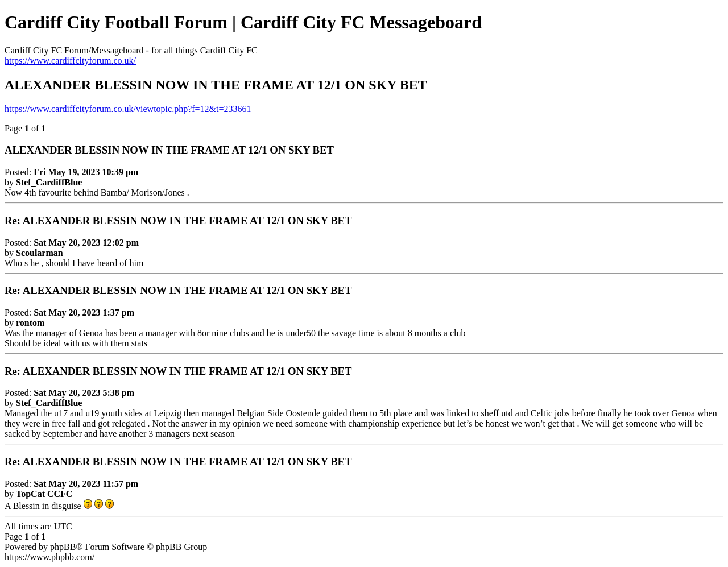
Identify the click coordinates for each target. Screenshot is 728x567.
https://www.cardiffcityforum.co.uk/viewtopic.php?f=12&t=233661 (128, 109)
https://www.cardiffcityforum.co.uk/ (70, 61)
